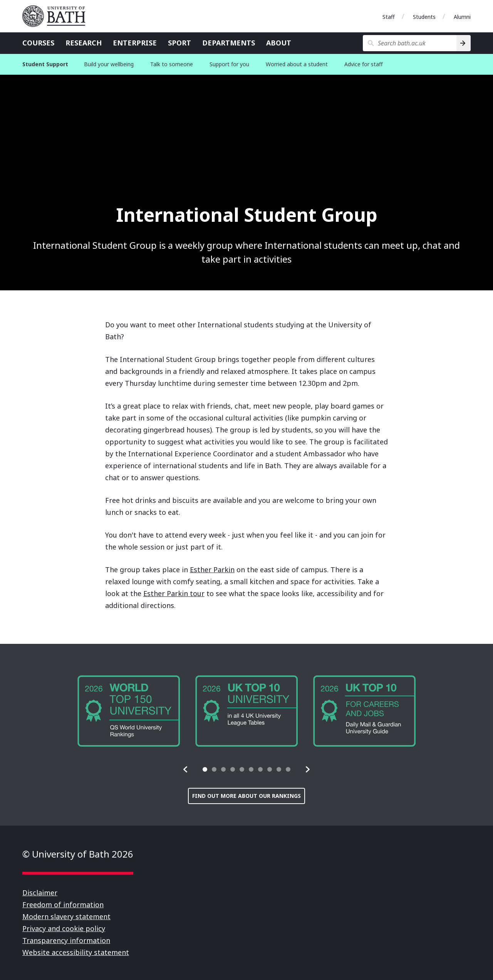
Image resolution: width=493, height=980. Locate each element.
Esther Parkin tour (174, 593)
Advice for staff (364, 64)
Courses (38, 43)
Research (84, 43)
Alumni (462, 17)
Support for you (229, 64)
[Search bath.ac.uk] (410, 43)
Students (424, 17)
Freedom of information (63, 905)
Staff (389, 17)
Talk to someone (172, 64)
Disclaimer (40, 893)
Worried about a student (297, 64)
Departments (229, 43)
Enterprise (135, 43)
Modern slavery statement (66, 916)
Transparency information (66, 940)
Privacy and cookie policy (64, 928)
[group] (129, 711)
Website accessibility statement (76, 952)
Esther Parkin (212, 570)
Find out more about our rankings (246, 796)
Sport (179, 43)
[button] (186, 769)
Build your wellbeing (109, 64)
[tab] (205, 769)
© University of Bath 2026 (78, 854)
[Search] (464, 43)
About (279, 43)
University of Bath (57, 16)
